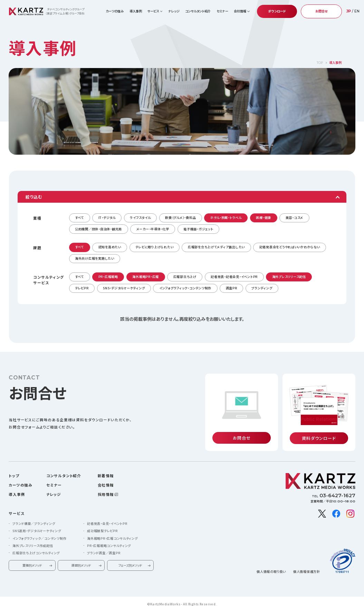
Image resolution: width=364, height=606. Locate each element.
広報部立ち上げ (185, 277)
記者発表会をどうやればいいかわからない (290, 247)
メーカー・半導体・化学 (153, 229)
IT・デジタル (107, 218)
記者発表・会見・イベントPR (107, 518)
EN (357, 11)
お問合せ (321, 11)
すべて (79, 218)
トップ (14, 470)
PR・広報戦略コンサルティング (109, 541)
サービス (16, 508)
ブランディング (262, 288)
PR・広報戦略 (108, 277)
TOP (320, 63)
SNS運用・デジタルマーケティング (37, 526)
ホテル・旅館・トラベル (226, 218)
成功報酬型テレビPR (102, 526)
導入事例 (136, 11)
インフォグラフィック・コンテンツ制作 (185, 288)
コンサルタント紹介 (198, 11)
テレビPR (82, 288)
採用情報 (106, 489)
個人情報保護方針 (307, 566)
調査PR (232, 288)
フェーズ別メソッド (130, 560)
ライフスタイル (140, 218)
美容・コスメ (294, 218)
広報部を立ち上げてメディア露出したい (216, 247)
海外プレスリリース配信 (289, 277)
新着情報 (106, 470)
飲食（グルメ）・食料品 (180, 218)
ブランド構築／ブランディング (34, 518)
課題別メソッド (81, 560)
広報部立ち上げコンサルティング (36, 548)
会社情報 (106, 480)
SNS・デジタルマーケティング (124, 288)
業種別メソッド (32, 560)
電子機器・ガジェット (198, 229)
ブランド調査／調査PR (104, 548)
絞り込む (34, 197)
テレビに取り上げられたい (154, 247)
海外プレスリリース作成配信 (33, 541)
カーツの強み (115, 11)
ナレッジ (174, 11)
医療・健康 (264, 218)
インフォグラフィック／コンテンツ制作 (39, 533)
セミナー (222, 11)
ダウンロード (277, 11)
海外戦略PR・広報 (146, 277)
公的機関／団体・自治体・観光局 (98, 229)
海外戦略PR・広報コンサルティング (112, 533)
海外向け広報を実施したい (95, 258)
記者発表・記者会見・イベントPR (234, 277)
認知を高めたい (110, 247)
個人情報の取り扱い (271, 566)
